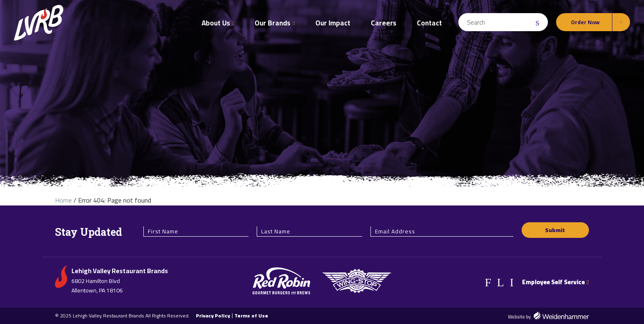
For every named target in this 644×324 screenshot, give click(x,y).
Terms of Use (251, 316)
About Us (216, 23)
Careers (384, 23)
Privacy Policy (213, 316)
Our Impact (333, 23)
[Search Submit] (538, 22)
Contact (429, 23)
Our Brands (273, 23)
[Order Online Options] (593, 22)
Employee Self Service (555, 282)
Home (63, 200)
